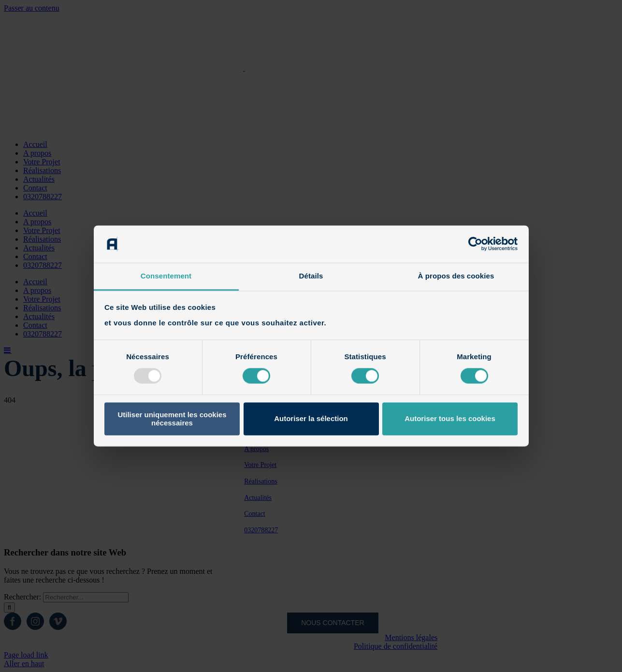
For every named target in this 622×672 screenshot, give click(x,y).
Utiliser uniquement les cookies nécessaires (172, 419)
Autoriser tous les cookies (450, 419)
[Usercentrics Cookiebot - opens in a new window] (475, 244)
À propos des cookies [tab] (456, 276)
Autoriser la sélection (311, 419)
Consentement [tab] (166, 276)
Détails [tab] (311, 276)
